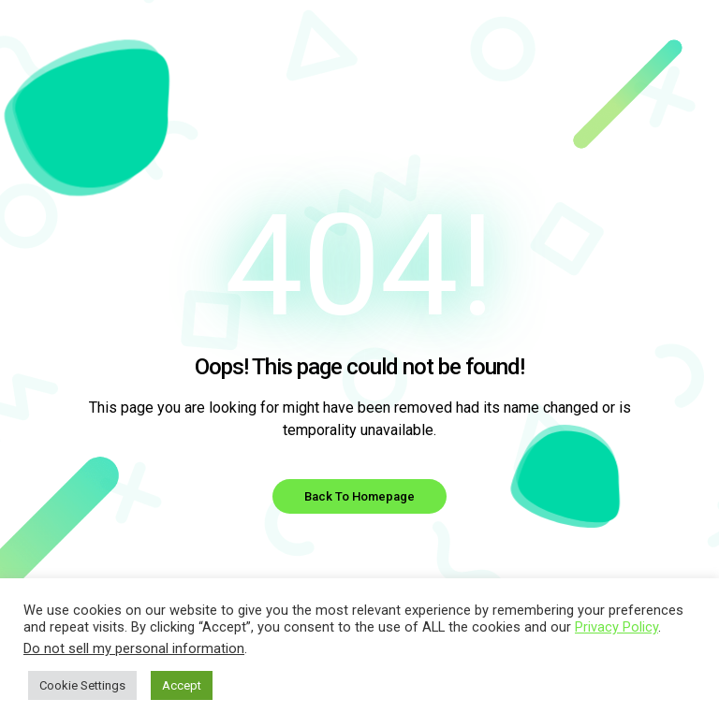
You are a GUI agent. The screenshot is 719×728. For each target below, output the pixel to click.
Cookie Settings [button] (82, 685)
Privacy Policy (616, 627)
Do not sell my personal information (134, 648)
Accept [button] (182, 685)
